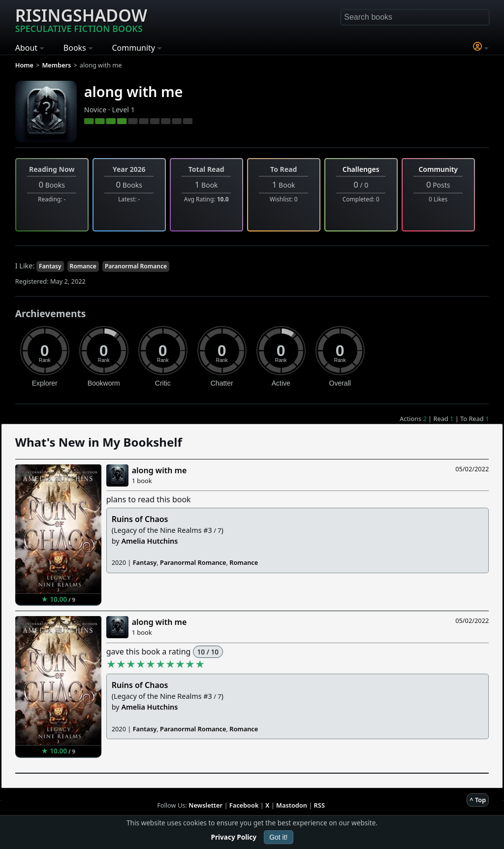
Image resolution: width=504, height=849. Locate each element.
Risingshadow (81, 19)
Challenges (361, 169)
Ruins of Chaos (140, 519)
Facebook (244, 805)
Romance (83, 266)
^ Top (478, 800)
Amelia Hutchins (149, 541)
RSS (319, 805)
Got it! (278, 837)
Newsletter (205, 805)
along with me (134, 91)
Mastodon (292, 805)
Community (438, 169)
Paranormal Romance (136, 266)
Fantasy (50, 266)
